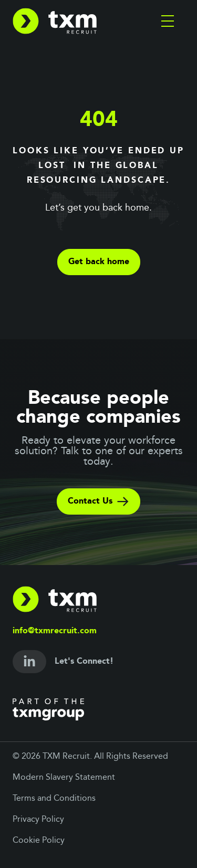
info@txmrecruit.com (55, 631)
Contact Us (98, 501)
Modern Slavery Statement (64, 778)
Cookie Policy (39, 841)
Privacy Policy (38, 820)
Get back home (99, 262)
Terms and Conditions (54, 799)
